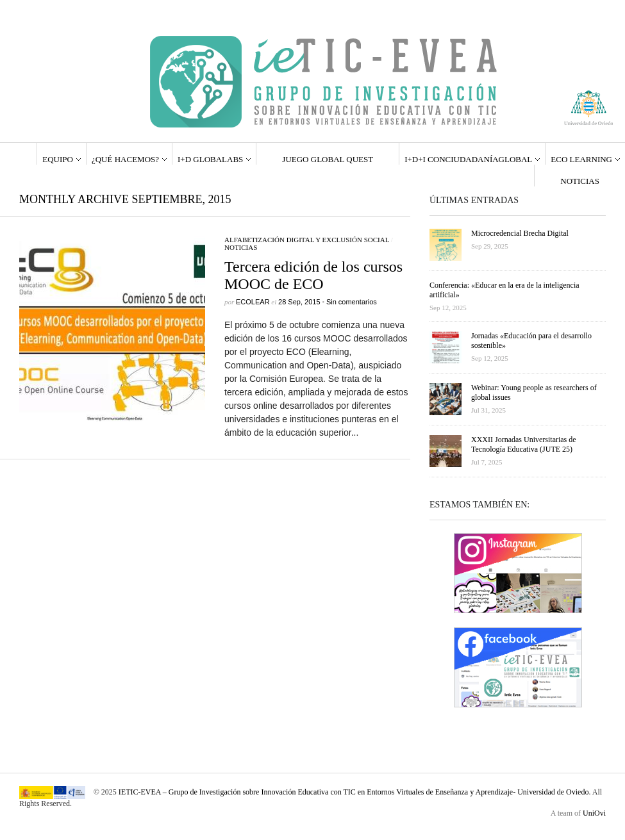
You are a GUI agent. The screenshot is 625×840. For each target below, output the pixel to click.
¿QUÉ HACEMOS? (125, 159)
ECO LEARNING (581, 159)
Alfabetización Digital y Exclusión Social (307, 240)
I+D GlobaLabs (210, 159)
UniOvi (594, 813)
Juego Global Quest (328, 159)
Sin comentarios (352, 302)
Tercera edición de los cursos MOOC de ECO (313, 275)
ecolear (253, 302)
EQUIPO (58, 159)
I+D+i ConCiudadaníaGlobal (468, 159)
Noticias (580, 181)
